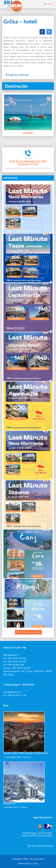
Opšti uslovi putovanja (40, 846)
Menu (49, 4)
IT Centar (34, 864)
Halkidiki (28, 133)
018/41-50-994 (19, 161)
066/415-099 (38, 161)
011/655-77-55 (28, 164)
